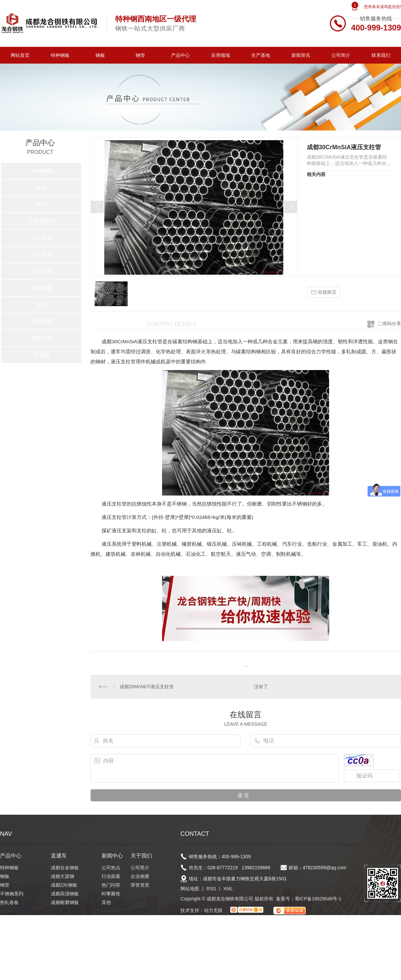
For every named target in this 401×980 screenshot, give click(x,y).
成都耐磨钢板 (65, 902)
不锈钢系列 (42, 221)
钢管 (140, 55)
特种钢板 (60, 55)
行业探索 (111, 876)
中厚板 (42, 355)
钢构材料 (42, 338)
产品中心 (180, 55)
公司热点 (111, 868)
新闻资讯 (301, 55)
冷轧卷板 (42, 254)
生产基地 (261, 55)
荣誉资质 (140, 885)
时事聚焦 (111, 894)
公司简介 (341, 55)
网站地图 (190, 889)
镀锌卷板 (42, 271)
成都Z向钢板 (64, 885)
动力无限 (213, 910)
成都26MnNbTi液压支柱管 (147, 687)
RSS (211, 889)
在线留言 (324, 292)
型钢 (42, 305)
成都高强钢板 (65, 894)
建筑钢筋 (42, 288)
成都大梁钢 (62, 876)
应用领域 (221, 55)
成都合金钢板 (65, 868)
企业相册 (140, 876)
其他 (106, 902)
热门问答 (111, 885)
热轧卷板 (42, 238)
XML (228, 889)
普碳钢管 (42, 321)
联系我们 (381, 55)
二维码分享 (389, 324)
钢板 (100, 55)
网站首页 (20, 55)
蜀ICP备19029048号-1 (318, 899)
